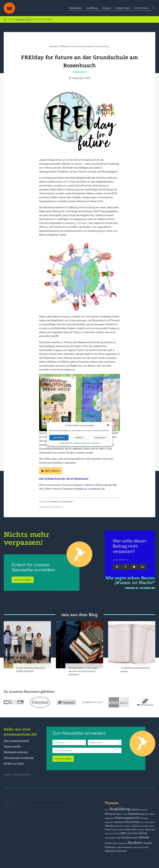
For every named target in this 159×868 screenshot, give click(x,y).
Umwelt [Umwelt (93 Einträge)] (147, 843)
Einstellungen (100, 438)
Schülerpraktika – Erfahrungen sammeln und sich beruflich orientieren (83, 671)
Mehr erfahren (52, 471)
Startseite (54, 46)
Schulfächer (54, 502)
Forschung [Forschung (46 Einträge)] (144, 818)
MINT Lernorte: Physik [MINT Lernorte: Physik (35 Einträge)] (112, 834)
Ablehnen (79, 438)
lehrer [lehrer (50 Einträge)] (128, 826)
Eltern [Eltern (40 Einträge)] (146, 814)
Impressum (95, 443)
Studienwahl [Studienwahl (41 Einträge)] (122, 843)
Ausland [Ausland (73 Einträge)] (135, 810)
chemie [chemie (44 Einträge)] (125, 814)
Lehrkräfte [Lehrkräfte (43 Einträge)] (144, 826)
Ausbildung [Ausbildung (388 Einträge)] (120, 809)
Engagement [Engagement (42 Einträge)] (110, 818)
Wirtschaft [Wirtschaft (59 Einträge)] (122, 851)
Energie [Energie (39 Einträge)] (152, 814)
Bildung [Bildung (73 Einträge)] (109, 814)
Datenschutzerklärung (82, 443)
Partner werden (12, 746)
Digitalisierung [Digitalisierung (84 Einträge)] (136, 814)
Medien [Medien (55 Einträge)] (108, 830)
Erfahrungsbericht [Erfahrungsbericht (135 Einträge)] (127, 818)
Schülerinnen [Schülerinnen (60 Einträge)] (111, 843)
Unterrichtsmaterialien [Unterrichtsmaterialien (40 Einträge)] (140, 847)
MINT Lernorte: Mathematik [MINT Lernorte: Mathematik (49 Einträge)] (143, 830)
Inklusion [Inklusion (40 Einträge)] (152, 822)
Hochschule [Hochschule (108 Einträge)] (132, 822)
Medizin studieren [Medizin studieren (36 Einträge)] (119, 830)
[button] (108, 425)
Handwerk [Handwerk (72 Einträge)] (119, 822)
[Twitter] (117, 567)
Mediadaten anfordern (16, 752)
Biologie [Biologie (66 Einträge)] (117, 814)
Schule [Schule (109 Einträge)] (125, 838)
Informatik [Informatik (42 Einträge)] (144, 822)
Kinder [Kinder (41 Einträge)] (117, 826)
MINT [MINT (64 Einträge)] (128, 830)
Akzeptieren (59, 438)
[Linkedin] (143, 567)
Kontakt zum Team (14, 763)
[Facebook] (126, 567)
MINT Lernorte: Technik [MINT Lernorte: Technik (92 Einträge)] (134, 833)
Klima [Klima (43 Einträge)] (122, 826)
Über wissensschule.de (16, 741)
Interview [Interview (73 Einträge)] (109, 826)
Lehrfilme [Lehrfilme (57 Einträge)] (135, 826)
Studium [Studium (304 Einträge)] (135, 843)
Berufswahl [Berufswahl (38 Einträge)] (143, 810)
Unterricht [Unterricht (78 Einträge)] (110, 847)
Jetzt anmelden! (23, 580)
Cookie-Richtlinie (66, 443)
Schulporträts (66, 502)
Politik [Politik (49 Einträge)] (118, 838)
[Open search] (153, 8)
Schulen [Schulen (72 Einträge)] (134, 838)
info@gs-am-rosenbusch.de (89, 489)
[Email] (134, 567)
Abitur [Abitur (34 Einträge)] (107, 810)
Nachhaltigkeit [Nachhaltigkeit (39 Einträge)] (110, 838)
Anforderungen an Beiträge (19, 758)
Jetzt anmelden (63, 759)
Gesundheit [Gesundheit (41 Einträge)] (109, 822)
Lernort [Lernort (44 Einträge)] (151, 826)
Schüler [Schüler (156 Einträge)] (144, 837)
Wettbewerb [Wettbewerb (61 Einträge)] (111, 851)
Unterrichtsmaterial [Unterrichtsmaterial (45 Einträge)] (124, 847)
